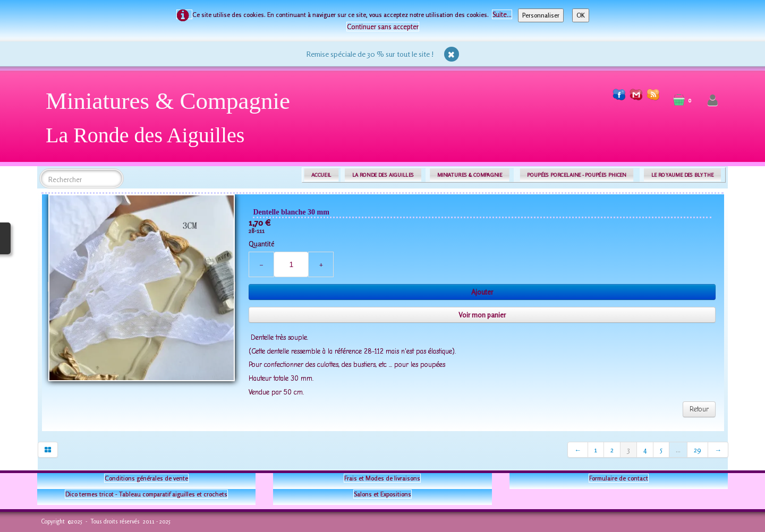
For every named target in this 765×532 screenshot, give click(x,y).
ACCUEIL (321, 175)
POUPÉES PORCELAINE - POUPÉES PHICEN (576, 175)
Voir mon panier (482, 315)
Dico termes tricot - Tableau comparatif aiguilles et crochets (146, 494)
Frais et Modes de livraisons (382, 478)
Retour (699, 409)
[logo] (172, 122)
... (678, 450)
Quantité (261, 244)
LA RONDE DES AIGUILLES (383, 175)
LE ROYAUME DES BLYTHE (683, 175)
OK (581, 15)
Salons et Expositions (382, 494)
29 (698, 450)
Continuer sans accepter (383, 27)
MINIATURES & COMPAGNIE (470, 175)
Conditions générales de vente (146, 478)
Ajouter (482, 292)
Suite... (502, 14)
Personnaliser (541, 15)
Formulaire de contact (619, 478)
